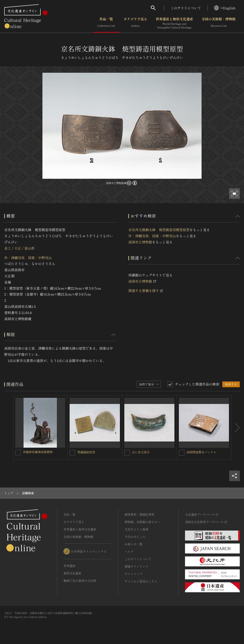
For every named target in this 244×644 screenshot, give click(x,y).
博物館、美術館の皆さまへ (142, 522)
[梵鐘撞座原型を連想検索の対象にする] (72, 453)
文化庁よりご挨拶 (136, 529)
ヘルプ (129, 552)
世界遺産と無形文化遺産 (174, 23)
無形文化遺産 (72, 573)
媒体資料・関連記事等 (139, 514)
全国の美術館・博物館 (219, 23)
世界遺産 (69, 566)
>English (225, 8)
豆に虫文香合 (141, 452)
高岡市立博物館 (140, 242)
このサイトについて (186, 8)
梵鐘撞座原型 (86, 452)
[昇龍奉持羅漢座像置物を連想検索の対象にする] (18, 453)
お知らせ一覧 (133, 544)
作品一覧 (106, 23)
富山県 (29, 248)
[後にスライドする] (236, 428)
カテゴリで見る (135, 23)
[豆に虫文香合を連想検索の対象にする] (127, 453)
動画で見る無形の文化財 (80, 581)
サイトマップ (133, 574)
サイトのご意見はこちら (141, 581)
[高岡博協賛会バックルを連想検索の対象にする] (182, 453)
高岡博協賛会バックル (201, 452)
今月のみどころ (135, 537)
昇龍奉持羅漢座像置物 (38, 452)
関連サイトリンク (136, 566)
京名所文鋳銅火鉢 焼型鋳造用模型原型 (159, 230)
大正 (18, 248)
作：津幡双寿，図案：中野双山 (28, 258)
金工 (8, 248)
